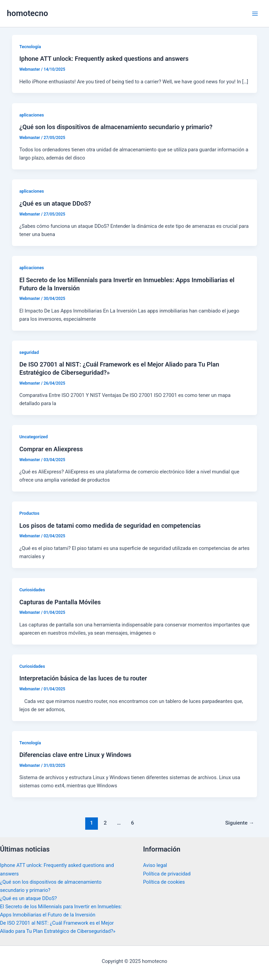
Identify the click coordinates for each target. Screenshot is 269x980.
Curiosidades (32, 590)
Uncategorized (33, 437)
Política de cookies (164, 882)
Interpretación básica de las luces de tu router (83, 678)
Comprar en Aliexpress (51, 449)
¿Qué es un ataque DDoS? (55, 203)
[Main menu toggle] (255, 14)
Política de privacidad (167, 874)
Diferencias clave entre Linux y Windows (75, 755)
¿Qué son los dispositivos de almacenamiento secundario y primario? (116, 127)
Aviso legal (155, 865)
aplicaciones (31, 115)
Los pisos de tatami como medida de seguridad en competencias (110, 526)
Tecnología (30, 47)
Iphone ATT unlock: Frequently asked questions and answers (104, 59)
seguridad (29, 352)
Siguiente (240, 823)
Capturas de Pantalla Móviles (60, 602)
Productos (29, 513)
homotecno (27, 13)
